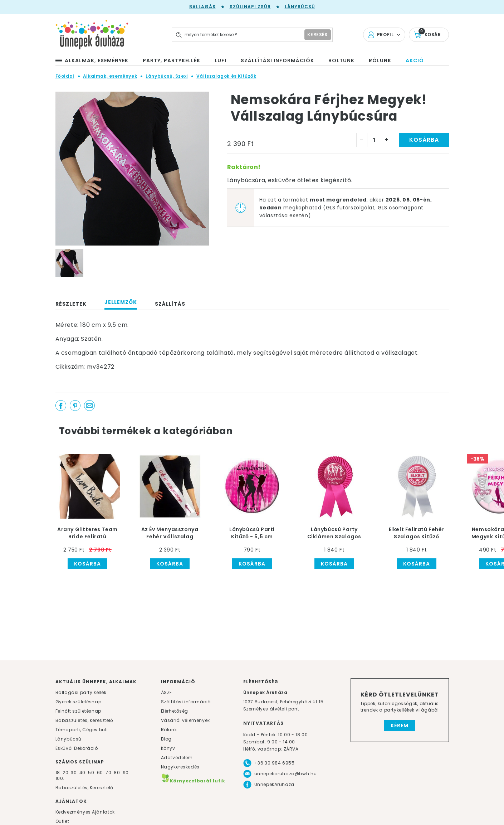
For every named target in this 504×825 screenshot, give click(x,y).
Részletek (71, 304)
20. (66, 773)
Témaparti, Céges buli (82, 730)
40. (83, 773)
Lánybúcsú (300, 7)
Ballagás (202, 7)
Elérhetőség (175, 711)
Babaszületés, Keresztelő (84, 720)
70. (110, 773)
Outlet (62, 821)
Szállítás (170, 304)
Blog (166, 739)
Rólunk (169, 730)
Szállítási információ (186, 702)
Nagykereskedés (180, 767)
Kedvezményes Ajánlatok (85, 812)
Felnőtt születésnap (78, 711)
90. (126, 773)
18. (58, 773)
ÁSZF (167, 692)
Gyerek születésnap (79, 702)
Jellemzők (121, 302)
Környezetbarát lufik (193, 781)
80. (118, 773)
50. (92, 773)
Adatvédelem (177, 758)
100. (60, 778)
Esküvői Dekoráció (77, 748)
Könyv (168, 748)
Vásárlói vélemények (185, 720)
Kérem (400, 725)
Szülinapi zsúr (250, 7)
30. (74, 773)
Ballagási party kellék (81, 692)
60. (101, 773)
